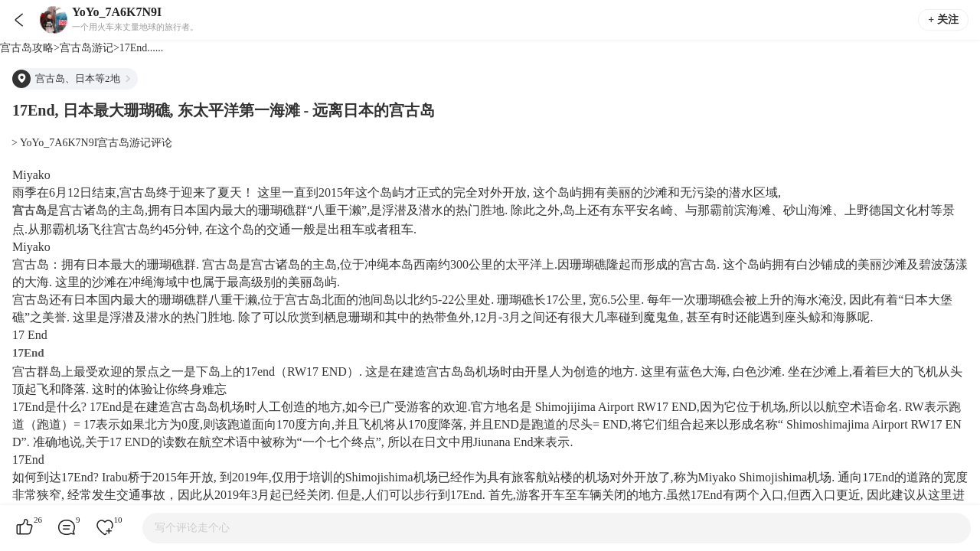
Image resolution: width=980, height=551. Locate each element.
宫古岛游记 (87, 48)
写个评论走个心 (192, 528)
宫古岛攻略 (27, 48)
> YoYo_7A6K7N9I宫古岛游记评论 (92, 143)
